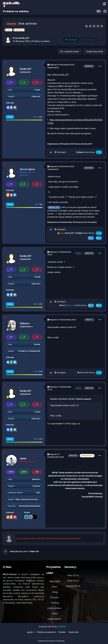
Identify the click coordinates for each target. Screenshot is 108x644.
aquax (23, 458)
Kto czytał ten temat (69, 51)
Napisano (62, 65)
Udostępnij (71, 40)
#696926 (89, 66)
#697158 (89, 388)
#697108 (89, 253)
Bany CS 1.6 (73, 575)
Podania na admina (41, 41)
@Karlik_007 (54, 207)
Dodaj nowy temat (95, 51)
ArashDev (62, 626)
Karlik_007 (26, 69)
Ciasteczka (73, 632)
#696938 (89, 168)
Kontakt (62, 632)
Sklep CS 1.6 (73, 581)
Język (30, 632)
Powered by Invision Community (51, 641)
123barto (25, 323)
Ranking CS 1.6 (73, 586)
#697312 (73, 456)
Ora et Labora (27, 169)
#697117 (89, 320)
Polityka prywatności (46, 632)
